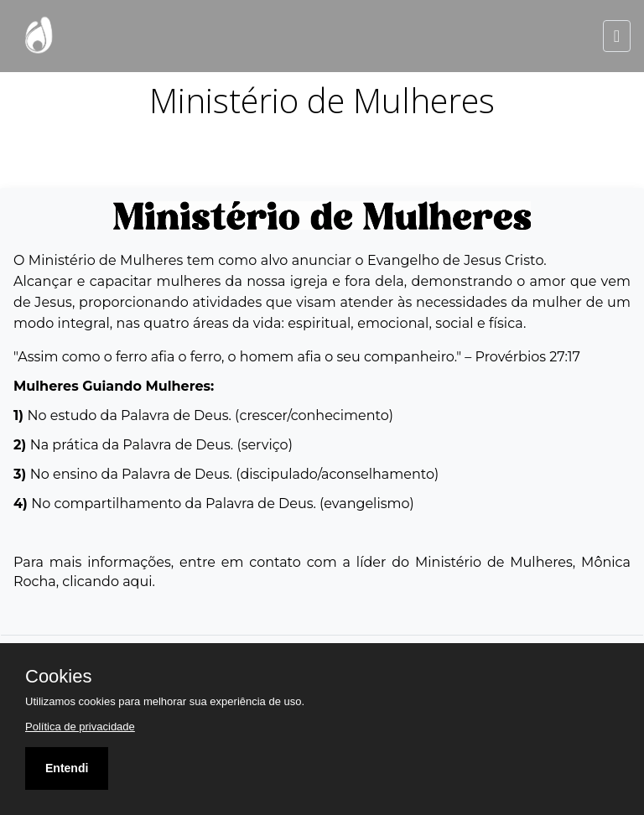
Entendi (67, 768)
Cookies (58, 677)
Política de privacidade (80, 727)
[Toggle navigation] (617, 36)
